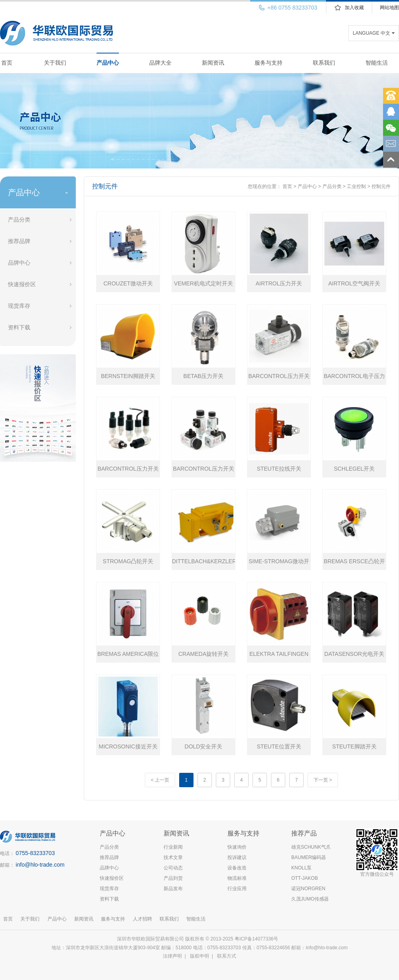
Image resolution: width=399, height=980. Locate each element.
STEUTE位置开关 (279, 746)
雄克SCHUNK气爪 (311, 847)
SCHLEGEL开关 (355, 469)
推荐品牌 (19, 241)
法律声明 (172, 956)
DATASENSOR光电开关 (354, 654)
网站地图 (389, 8)
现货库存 (19, 306)
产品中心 (108, 63)
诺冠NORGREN (308, 889)
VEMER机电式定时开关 (203, 283)
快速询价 (237, 847)
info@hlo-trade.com (40, 865)
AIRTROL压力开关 (279, 283)
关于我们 (55, 63)
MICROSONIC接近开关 (128, 746)
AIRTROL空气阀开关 (354, 283)
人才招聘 (142, 919)
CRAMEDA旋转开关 (203, 654)
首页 (7, 63)
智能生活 (377, 63)
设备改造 (237, 868)
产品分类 (19, 220)
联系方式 (227, 956)
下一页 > (323, 780)
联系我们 (324, 63)
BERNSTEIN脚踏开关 (128, 376)
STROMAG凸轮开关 (128, 561)
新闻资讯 (213, 63)
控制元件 (381, 186)
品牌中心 (19, 263)
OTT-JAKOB (305, 878)
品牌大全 (160, 63)
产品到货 (173, 878)
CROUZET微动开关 (128, 283)
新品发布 (173, 889)
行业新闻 (173, 847)
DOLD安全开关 (204, 746)
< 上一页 (160, 780)
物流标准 (237, 878)
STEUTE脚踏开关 (354, 746)
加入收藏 (354, 8)
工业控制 (356, 186)
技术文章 (173, 857)
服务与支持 (269, 63)
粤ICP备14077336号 (257, 939)
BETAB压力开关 (204, 376)
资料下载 (19, 327)
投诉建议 (237, 857)
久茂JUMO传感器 (310, 899)
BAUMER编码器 (309, 857)
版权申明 (199, 956)
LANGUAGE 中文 (371, 33)
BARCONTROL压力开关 (279, 376)
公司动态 (173, 868)
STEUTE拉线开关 (279, 469)
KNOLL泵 (301, 868)
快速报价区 (22, 284)
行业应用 (237, 889)
